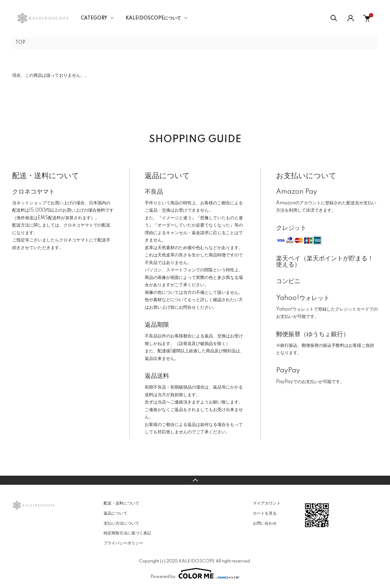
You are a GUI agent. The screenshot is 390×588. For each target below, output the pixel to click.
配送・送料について (121, 503)
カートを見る (265, 513)
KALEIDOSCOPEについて (153, 18)
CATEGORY (94, 18)
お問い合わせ (265, 523)
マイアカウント (267, 503)
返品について (115, 513)
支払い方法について (121, 523)
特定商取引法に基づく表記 (127, 533)
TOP (20, 43)
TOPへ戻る (195, 480)
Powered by (195, 573)
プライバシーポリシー (123, 543)
